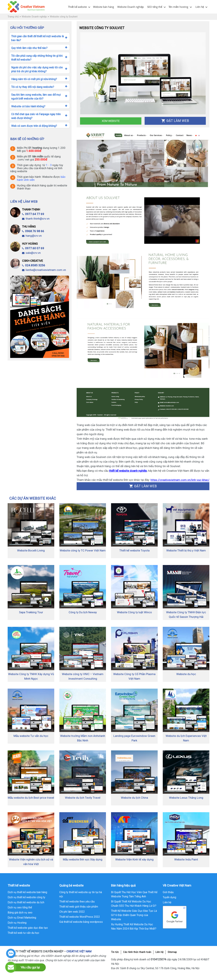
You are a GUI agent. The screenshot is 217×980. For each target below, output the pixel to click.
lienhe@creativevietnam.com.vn (44, 270)
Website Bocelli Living (31, 550)
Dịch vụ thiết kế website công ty (26, 897)
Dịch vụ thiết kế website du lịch (26, 902)
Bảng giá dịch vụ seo (20, 913)
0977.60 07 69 (33, 248)
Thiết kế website (77, 7)
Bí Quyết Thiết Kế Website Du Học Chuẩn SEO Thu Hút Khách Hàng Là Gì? (134, 904)
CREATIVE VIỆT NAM (79, 951)
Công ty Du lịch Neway (83, 612)
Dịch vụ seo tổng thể (20, 907)
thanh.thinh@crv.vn (36, 219)
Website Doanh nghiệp (131, 7)
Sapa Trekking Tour (31, 612)
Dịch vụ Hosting (17, 923)
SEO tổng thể (155, 7)
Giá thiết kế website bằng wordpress (81, 922)
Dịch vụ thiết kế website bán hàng (27, 892)
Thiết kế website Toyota (134, 550)
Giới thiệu (168, 892)
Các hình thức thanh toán (137, 952)
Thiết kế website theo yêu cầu (77, 902)
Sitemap (172, 952)
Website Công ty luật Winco (134, 612)
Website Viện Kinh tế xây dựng (134, 859)
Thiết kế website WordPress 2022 (80, 917)
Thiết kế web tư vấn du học (23, 933)
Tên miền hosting (178, 7)
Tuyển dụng (169, 897)
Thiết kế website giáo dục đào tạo (28, 928)
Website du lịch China (134, 798)
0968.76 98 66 (33, 231)
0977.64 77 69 (33, 214)
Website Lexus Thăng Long (186, 798)
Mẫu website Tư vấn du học (31, 736)
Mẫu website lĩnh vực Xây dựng (83, 859)
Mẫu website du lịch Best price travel (31, 798)
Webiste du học (186, 674)
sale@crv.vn (31, 253)
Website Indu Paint (186, 859)
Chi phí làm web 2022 (72, 912)
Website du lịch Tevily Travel (83, 798)
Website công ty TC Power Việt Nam (83, 550)
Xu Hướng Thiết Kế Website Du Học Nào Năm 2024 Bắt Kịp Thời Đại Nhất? (134, 926)
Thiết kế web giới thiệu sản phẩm (79, 907)
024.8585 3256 (34, 265)
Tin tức (115, 952)
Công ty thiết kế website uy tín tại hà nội (81, 894)
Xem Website (111, 121)
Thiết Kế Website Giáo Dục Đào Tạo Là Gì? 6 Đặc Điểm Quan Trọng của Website (134, 915)
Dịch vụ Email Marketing (22, 918)
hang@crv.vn (32, 236)
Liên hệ (200, 7)
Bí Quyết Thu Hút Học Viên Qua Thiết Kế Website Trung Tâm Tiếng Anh (134, 894)
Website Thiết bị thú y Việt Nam (186, 550)
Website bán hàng (103, 7)
